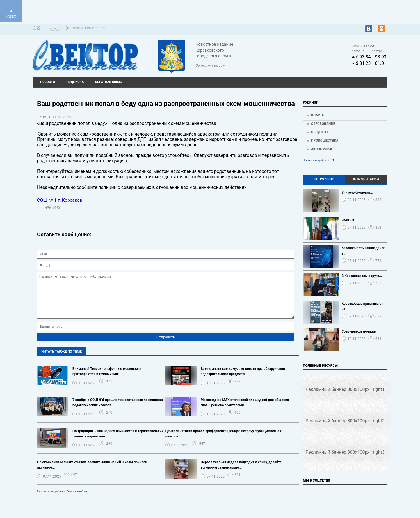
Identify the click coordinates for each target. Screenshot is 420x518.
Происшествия (325, 141)
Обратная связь (109, 82)
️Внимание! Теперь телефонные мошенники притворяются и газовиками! (107, 380)
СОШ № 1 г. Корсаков (60, 200)
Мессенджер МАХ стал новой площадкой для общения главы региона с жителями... (245, 411)
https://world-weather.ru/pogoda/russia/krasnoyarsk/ (292, 58)
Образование (323, 124)
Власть (318, 115)
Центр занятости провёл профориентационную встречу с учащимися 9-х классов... (224, 442)
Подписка (75, 82)
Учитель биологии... (357, 192)
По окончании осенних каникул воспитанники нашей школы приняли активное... (92, 473)
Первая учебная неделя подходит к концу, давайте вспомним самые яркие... (241, 473)
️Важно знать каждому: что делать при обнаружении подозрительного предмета (243, 380)
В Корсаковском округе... (362, 276)
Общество (320, 132)
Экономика (322, 149)
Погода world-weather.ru (293, 53)
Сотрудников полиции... (361, 331)
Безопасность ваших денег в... (363, 251)
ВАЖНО (348, 220)
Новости (48, 82)
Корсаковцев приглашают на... (362, 306)
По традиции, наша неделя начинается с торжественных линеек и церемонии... (118, 442)
